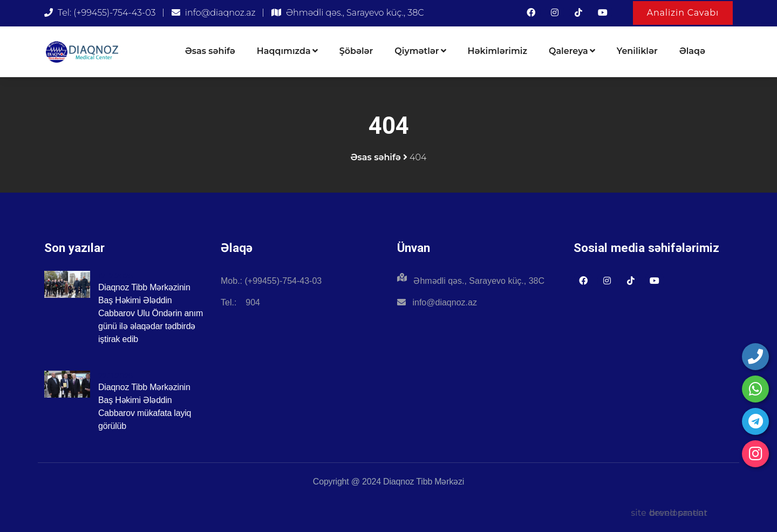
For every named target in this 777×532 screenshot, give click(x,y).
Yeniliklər (637, 51)
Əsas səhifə (210, 51)
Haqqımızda (287, 51)
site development (669, 513)
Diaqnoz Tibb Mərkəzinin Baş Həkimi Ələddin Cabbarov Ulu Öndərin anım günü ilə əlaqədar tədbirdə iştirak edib (151, 313)
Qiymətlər (420, 51)
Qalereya (572, 51)
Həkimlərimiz (497, 51)
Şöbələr (356, 51)
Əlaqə (692, 51)
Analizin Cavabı (683, 13)
